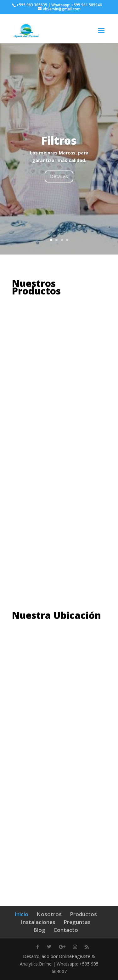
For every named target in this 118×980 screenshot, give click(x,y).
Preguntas (77, 922)
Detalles (59, 176)
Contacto (66, 930)
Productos (83, 914)
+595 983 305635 (32, 5)
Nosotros (49, 914)
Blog (39, 930)
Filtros (59, 140)
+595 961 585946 (87, 5)
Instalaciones (38, 922)
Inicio (21, 914)
